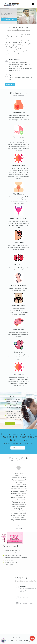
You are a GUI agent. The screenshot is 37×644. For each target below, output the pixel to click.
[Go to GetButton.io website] (32, 642)
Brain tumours (18, 330)
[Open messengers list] (32, 638)
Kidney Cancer (19, 265)
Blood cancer (19, 352)
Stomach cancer (18, 137)
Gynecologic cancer (18, 305)
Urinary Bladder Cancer (19, 218)
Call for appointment (9, 19)
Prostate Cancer (18, 374)
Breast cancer (18, 243)
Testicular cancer (19, 113)
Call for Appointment (18, 448)
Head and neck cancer (18, 285)
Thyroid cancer (19, 194)
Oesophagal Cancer (19, 165)
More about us (10, 85)
